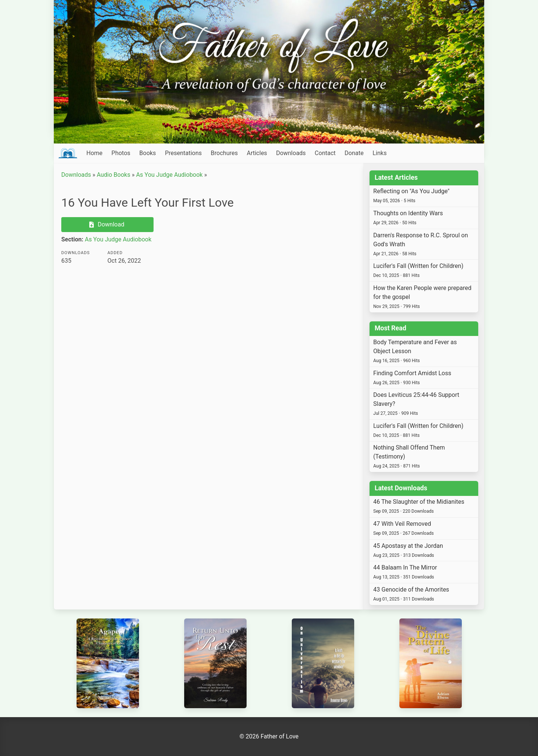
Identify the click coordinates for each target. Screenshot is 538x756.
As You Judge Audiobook (169, 175)
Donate (354, 153)
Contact (325, 153)
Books (148, 153)
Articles (257, 153)
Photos (121, 153)
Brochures (224, 153)
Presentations (183, 153)
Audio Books (114, 175)
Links (380, 153)
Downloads (291, 153)
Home (94, 153)
